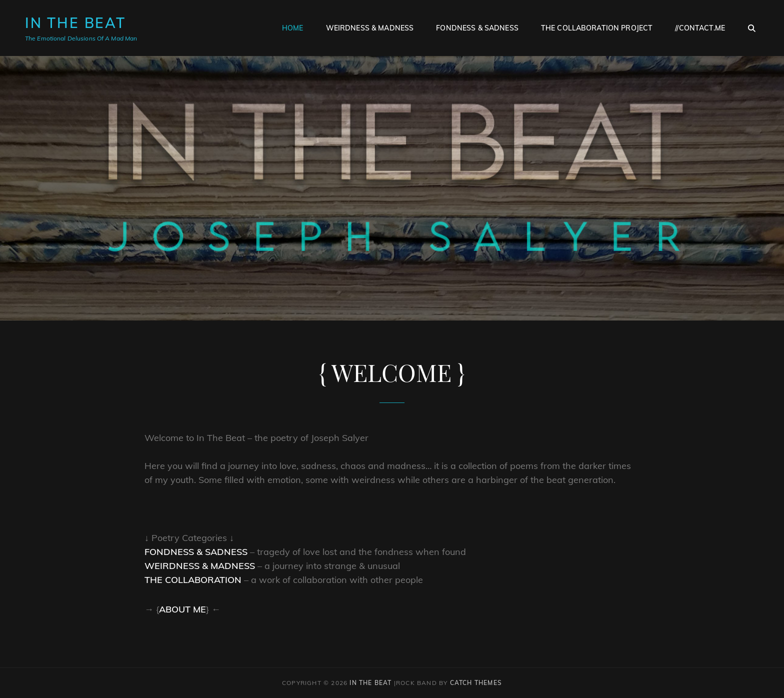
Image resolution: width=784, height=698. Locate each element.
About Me (182, 609)
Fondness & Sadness (477, 28)
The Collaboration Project (597, 28)
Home (293, 28)
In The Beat (75, 23)
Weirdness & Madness (370, 28)
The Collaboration (193, 580)
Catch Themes (476, 683)
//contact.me (700, 28)
